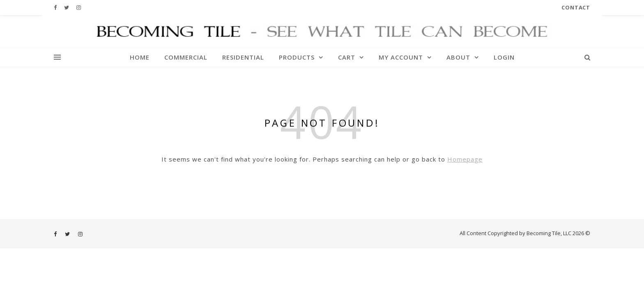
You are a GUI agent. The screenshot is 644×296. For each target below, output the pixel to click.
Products (297, 57)
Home (140, 57)
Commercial (186, 57)
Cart (347, 57)
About (458, 57)
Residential (243, 57)
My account (401, 57)
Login (504, 57)
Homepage (465, 159)
